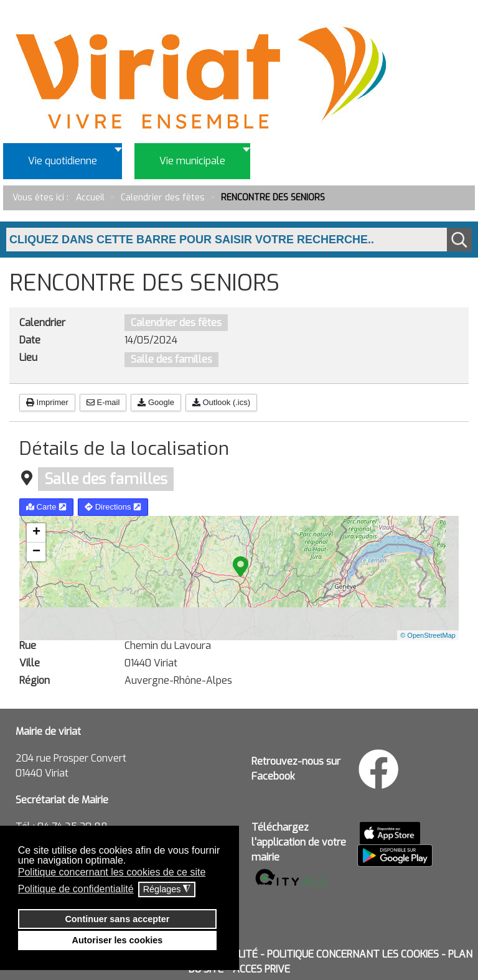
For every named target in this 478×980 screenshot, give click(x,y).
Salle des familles (171, 359)
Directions (113, 507)
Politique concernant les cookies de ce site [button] (112, 872)
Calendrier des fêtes (176, 323)
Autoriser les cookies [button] (118, 940)
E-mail (103, 402)
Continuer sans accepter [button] (117, 919)
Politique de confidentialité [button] (76, 889)
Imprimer (47, 402)
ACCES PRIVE (261, 969)
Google (156, 402)
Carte (46, 507)
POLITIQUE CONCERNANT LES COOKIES (353, 954)
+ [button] (36, 533)
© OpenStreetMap (428, 635)
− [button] (36, 552)
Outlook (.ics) (221, 402)
